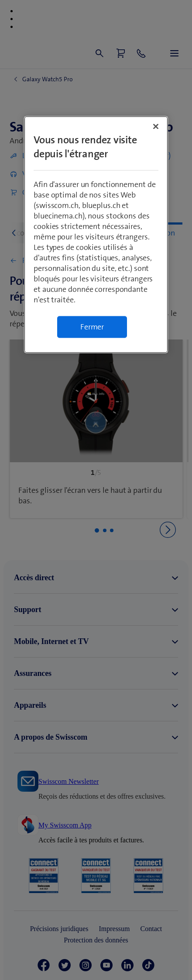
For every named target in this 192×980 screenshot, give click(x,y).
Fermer (92, 327)
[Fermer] (156, 127)
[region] (96, 235)
